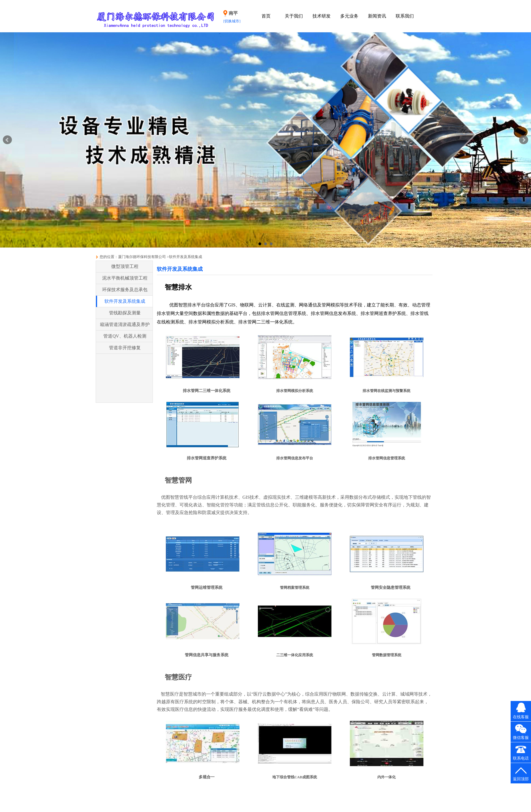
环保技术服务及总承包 (125, 290)
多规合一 (207, 777)
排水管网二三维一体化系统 (207, 391)
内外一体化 (387, 777)
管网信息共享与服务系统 (207, 655)
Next (524, 140)
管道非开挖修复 (125, 348)
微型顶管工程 (125, 266)
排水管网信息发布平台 (295, 458)
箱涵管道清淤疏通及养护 (125, 324)
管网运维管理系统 (207, 588)
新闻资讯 (377, 16)
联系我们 (405, 16)
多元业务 (349, 16)
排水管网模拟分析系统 (295, 391)
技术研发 (322, 16)
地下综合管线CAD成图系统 (295, 777)
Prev (7, 140)
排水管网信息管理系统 (387, 458)
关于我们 (294, 16)
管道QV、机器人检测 (125, 336)
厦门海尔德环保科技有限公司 (142, 257)
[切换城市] (232, 21)
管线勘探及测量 (125, 313)
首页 (266, 16)
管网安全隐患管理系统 (391, 588)
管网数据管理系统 (387, 655)
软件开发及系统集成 (186, 257)
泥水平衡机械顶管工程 (125, 278)
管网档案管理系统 (295, 588)
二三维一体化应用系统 (295, 655)
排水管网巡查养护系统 (207, 458)
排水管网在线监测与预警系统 (387, 391)
